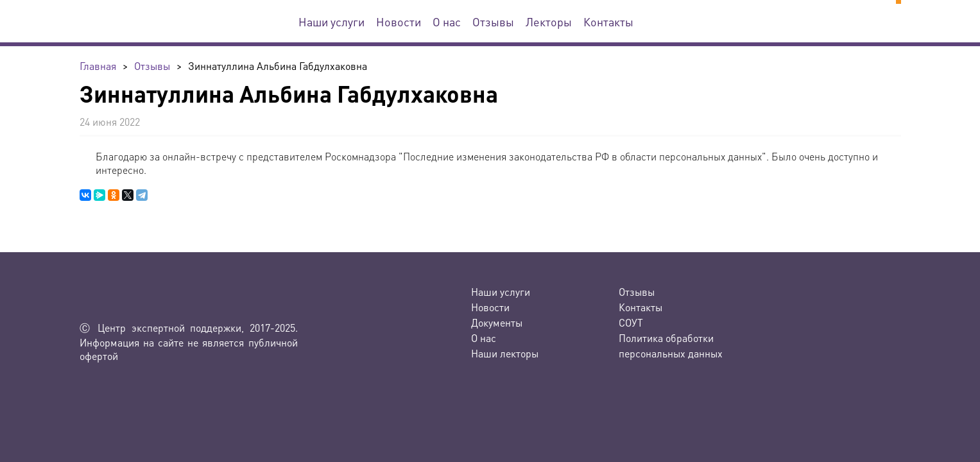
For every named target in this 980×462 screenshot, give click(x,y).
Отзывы (493, 21)
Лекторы (549, 21)
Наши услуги (331, 21)
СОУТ (631, 322)
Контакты (608, 21)
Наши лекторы (505, 353)
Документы (497, 322)
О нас (447, 21)
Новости (399, 21)
